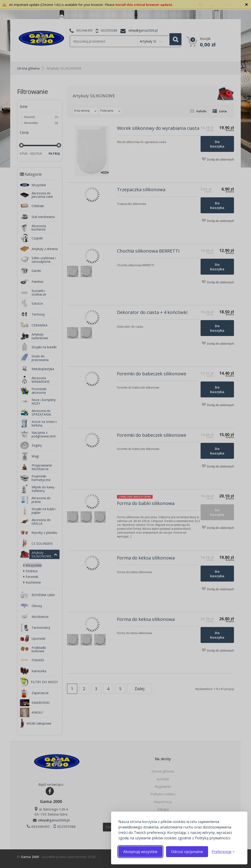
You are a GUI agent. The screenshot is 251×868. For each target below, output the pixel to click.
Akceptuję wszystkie (140, 852)
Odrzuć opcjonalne (187, 852)
